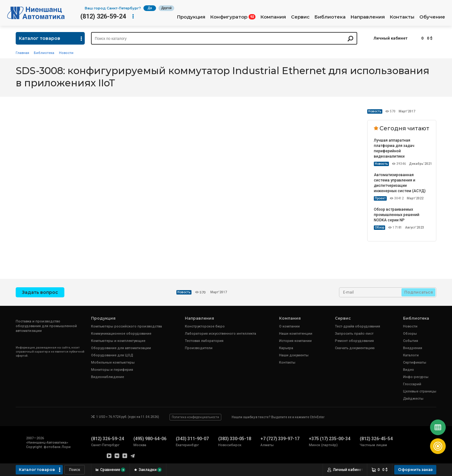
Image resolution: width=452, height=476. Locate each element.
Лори (66, 447)
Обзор (379, 227)
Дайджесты (413, 399)
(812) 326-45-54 (376, 439)
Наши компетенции (296, 334)
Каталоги (411, 355)
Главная (22, 53)
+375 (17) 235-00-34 (330, 439)
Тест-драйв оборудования (358, 326)
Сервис (300, 17)
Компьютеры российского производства (126, 326)
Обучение (432, 17)
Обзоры (410, 334)
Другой (166, 8)
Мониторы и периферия (112, 370)
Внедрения (413, 348)
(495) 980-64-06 (150, 439)
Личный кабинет (390, 38)
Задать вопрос (40, 292)
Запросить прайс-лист (354, 334)
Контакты (402, 17)
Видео (409, 370)
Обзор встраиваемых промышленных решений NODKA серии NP (397, 215)
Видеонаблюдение (108, 377)
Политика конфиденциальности (195, 417)
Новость (375, 111)
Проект (380, 198)
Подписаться (419, 292)
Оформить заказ (415, 470)
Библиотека (330, 17)
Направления (368, 17)
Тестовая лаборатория (204, 341)
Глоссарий (412, 384)
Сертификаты (415, 362)
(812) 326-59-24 (103, 16)
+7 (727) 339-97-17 (280, 439)
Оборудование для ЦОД (112, 355)
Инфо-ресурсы (416, 377)
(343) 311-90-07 (192, 439)
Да (150, 8)
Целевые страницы (420, 391)
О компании (289, 326)
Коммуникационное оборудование (121, 334)
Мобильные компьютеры (113, 362)
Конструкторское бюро (205, 326)
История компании (295, 341)
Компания (273, 17)
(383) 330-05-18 (235, 439)
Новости (66, 53)
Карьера (286, 348)
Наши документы (294, 355)
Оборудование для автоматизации (121, 348)
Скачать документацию (355, 348)
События (411, 341)
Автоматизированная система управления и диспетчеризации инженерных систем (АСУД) (400, 183)
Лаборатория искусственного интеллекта (221, 334)
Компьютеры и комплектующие (118, 341)
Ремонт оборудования (354, 341)
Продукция (191, 17)
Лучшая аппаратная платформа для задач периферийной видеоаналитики (394, 148)
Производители (199, 348)
